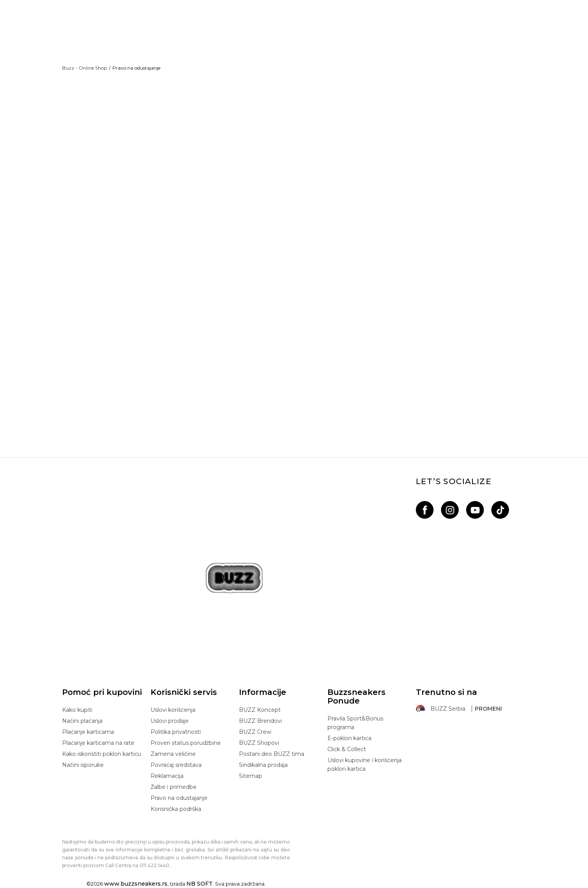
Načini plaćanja (82, 721)
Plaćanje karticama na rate (98, 743)
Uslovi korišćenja (173, 710)
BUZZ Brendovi (260, 721)
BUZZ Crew (255, 732)
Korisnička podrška (176, 809)
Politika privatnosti (176, 732)
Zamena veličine (173, 754)
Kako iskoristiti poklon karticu (102, 754)
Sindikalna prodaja (263, 765)
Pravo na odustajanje (179, 798)
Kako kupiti (77, 710)
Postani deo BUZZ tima (272, 754)
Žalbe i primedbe (174, 787)
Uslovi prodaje (170, 721)
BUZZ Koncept (260, 710)
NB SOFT (199, 884)
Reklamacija (167, 776)
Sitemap (251, 776)
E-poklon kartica (349, 738)
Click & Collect (347, 749)
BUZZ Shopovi (259, 743)
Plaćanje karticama (88, 732)
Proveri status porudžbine (186, 743)
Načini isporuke (83, 765)
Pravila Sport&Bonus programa (355, 723)
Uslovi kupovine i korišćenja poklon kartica (365, 765)
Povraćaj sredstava (176, 765)
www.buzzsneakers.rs (136, 884)
